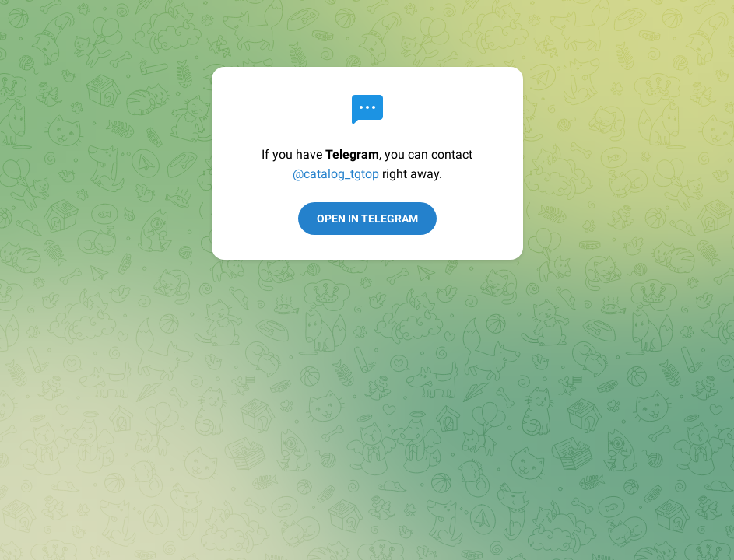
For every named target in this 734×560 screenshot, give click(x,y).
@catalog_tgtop (336, 174)
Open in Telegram (367, 219)
